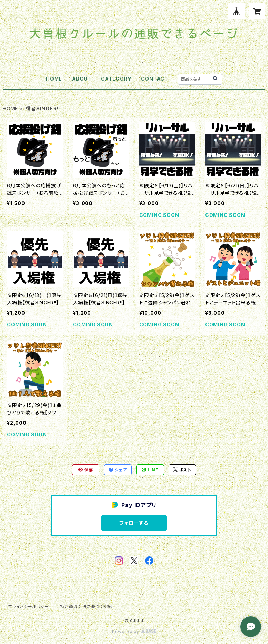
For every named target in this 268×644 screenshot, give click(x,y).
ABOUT (82, 79)
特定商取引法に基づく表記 (86, 606)
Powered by (134, 631)
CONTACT (155, 79)
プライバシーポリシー (29, 606)
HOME (54, 79)
